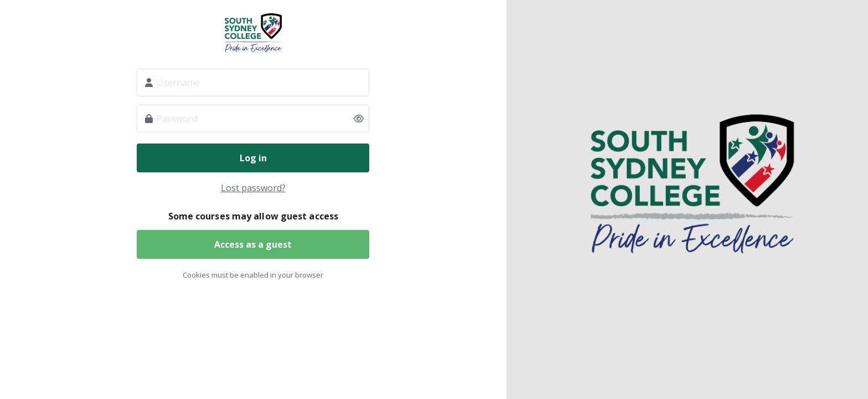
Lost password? (253, 188)
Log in (253, 158)
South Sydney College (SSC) (253, 33)
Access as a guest (253, 244)
